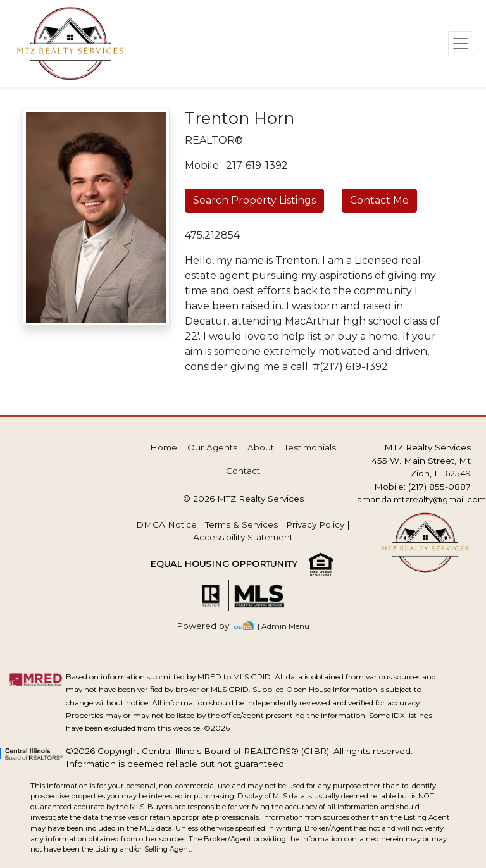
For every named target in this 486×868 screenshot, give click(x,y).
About (261, 447)
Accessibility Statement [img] (243, 537)
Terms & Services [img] (241, 524)
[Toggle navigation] (461, 44)
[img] (210, 626)
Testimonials (310, 447)
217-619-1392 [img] (257, 165)
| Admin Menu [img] (283, 626)
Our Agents (212, 447)
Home (164, 447)
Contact (243, 471)
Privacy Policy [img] (315, 524)
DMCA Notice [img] (166, 524)
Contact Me (379, 200)
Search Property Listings (254, 200)
